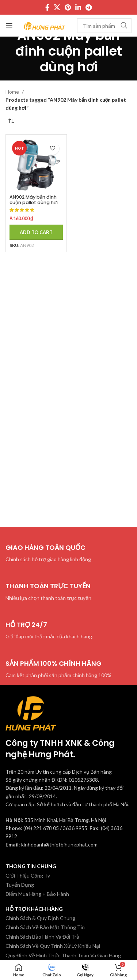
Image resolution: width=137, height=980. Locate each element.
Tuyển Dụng (20, 885)
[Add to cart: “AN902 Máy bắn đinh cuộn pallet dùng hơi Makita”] (36, 232)
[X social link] (57, 7)
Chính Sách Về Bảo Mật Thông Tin (45, 927)
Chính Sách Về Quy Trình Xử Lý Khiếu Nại (53, 946)
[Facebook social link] (47, 7)
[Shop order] (11, 121)
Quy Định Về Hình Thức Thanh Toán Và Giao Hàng (63, 955)
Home (13, 92)
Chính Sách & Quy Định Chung (40, 918)
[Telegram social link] (89, 7)
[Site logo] (45, 25)
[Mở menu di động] (9, 26)
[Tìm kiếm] (104, 26)
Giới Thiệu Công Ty (28, 876)
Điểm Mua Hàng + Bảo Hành (37, 894)
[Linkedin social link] (78, 7)
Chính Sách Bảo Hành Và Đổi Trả (42, 937)
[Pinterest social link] (68, 7)
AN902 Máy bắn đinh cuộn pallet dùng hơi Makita (34, 202)
